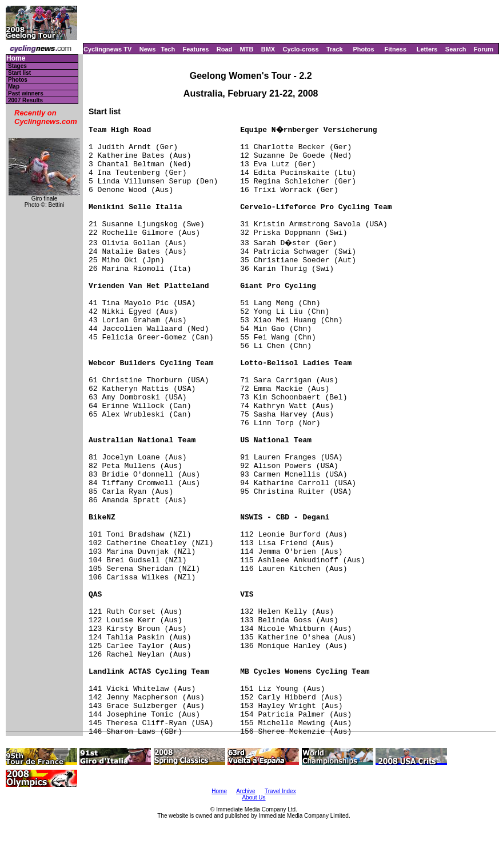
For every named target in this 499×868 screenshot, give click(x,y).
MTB (247, 49)
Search (456, 49)
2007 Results (25, 100)
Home (16, 59)
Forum (484, 49)
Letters (427, 49)
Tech (168, 49)
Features (196, 49)
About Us (254, 797)
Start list (19, 73)
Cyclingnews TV (107, 49)
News (148, 49)
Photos (363, 49)
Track (335, 49)
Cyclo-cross (301, 49)
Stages (17, 66)
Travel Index (280, 791)
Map (14, 87)
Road (225, 49)
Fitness (395, 49)
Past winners (26, 93)
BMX (268, 49)
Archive (245, 791)
